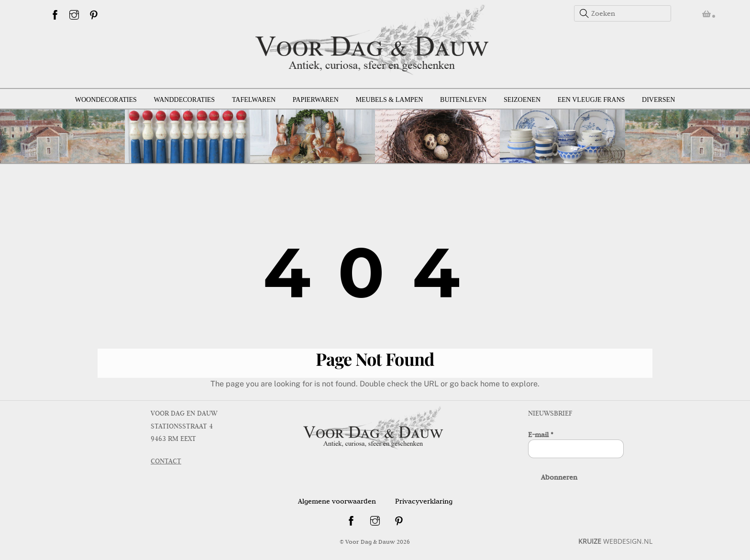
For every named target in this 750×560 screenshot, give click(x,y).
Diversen (658, 100)
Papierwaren (316, 100)
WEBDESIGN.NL (615, 541)
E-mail (541, 435)
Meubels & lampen (390, 100)
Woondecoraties (106, 100)
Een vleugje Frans (591, 100)
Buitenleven (463, 100)
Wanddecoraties (185, 100)
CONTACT (166, 461)
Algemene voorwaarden (337, 501)
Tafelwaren (254, 100)
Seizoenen (522, 100)
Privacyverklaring (424, 501)
